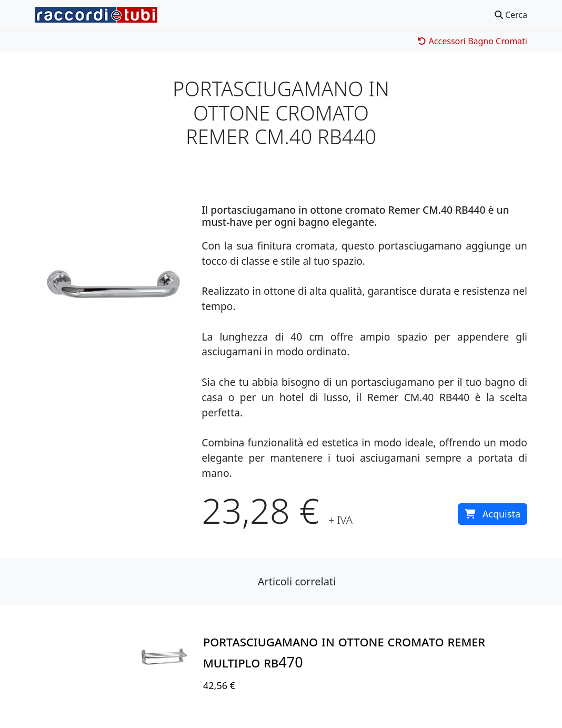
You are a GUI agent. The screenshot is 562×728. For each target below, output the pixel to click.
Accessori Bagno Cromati (473, 41)
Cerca (511, 15)
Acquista (493, 514)
